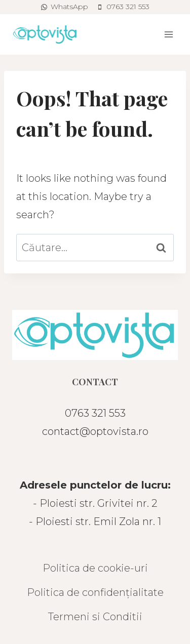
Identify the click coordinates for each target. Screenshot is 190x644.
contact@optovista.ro (95, 431)
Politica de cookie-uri (95, 568)
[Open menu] (168, 34)
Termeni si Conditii (95, 617)
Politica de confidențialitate (95, 592)
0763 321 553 (95, 413)
